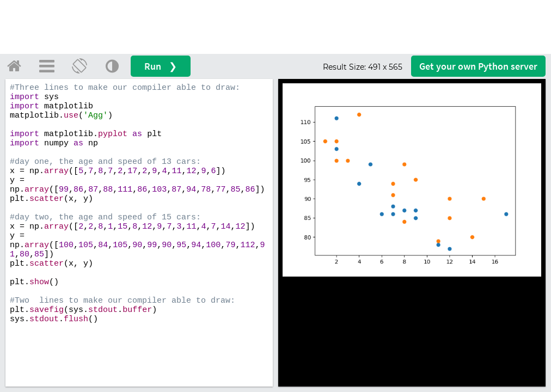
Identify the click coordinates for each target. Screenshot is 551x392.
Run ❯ (161, 66)
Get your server (478, 66)
